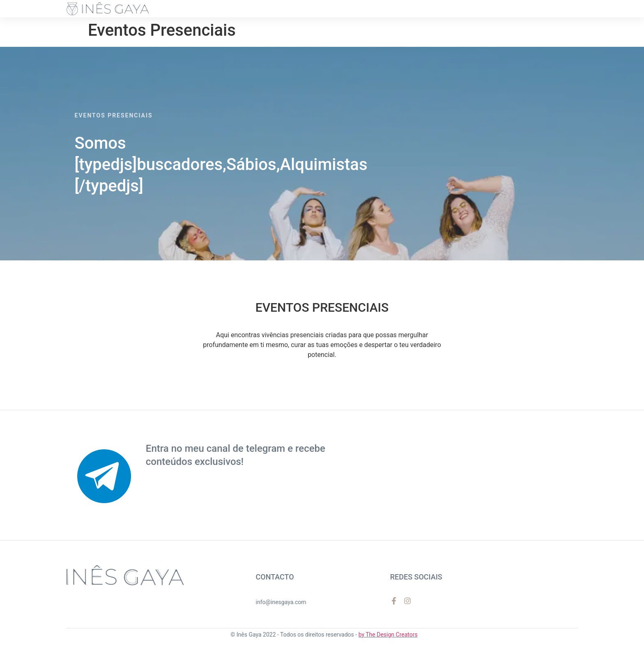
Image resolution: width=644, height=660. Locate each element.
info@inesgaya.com (281, 602)
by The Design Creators (388, 635)
